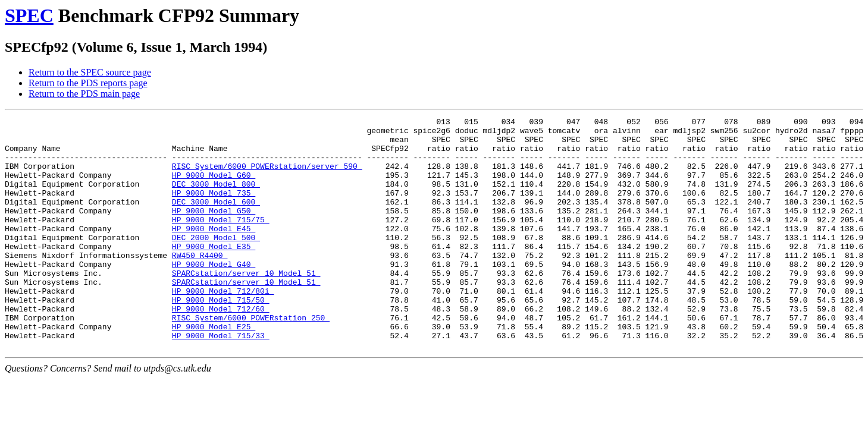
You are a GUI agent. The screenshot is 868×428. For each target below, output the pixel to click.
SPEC (29, 15)
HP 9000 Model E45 (214, 251)
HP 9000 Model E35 (214, 273)
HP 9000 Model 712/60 (221, 348)
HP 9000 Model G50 (214, 230)
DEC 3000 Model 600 (216, 219)
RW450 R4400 (200, 284)
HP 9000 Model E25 (214, 369)
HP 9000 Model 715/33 (221, 380)
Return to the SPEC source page (90, 72)
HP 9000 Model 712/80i (223, 326)
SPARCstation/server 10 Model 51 (246, 305)
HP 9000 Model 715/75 (221, 241)
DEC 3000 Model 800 (216, 198)
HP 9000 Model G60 (214, 187)
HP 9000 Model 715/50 (221, 337)
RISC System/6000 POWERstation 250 (251, 358)
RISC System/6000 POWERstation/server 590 (267, 177)
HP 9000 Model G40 (214, 294)
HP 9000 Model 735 (214, 209)
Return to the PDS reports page (88, 83)
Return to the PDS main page (84, 94)
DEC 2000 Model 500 (216, 262)
